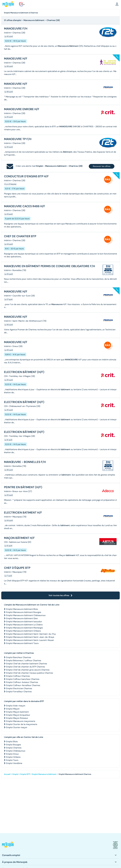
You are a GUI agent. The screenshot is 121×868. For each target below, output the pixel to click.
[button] (117, 4)
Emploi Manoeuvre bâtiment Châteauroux (26, 615)
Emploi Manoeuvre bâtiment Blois (22, 609)
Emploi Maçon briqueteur (18, 715)
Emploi (15, 774)
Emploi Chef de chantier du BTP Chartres (26, 667)
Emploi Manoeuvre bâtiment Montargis (24, 628)
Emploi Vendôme (14, 763)
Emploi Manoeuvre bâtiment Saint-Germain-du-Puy (31, 634)
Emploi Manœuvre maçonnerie (21, 721)
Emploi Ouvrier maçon (17, 727)
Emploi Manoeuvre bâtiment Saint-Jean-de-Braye (30, 637)
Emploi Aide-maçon (16, 706)
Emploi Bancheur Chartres (19, 657)
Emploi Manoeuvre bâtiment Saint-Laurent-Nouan (30, 640)
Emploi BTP (25, 774)
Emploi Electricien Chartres (19, 688)
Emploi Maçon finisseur (17, 718)
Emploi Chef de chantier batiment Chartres (27, 664)
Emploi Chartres (14, 748)
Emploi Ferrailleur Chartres (19, 692)
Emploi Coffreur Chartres (18, 676)
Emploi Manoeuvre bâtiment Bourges (24, 612)
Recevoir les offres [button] (102, 166)
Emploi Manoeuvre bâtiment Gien (22, 618)
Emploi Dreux (12, 754)
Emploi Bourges (14, 745)
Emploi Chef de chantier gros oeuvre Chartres (28, 670)
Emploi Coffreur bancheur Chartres (23, 679)
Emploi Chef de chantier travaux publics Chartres (30, 673)
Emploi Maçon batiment (17, 712)
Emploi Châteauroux (16, 751)
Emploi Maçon (13, 709)
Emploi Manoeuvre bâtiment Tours (22, 643)
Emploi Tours (12, 760)
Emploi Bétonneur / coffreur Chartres (24, 660)
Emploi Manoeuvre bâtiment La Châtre (24, 625)
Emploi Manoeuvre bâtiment (44, 774)
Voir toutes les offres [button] (60, 595)
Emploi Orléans (13, 757)
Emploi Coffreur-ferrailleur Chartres (23, 685)
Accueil (7, 774)
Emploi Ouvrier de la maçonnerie (22, 724)
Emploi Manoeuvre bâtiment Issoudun (24, 622)
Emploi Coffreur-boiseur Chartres (22, 682)
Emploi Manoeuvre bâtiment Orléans (23, 631)
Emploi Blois (12, 741)
